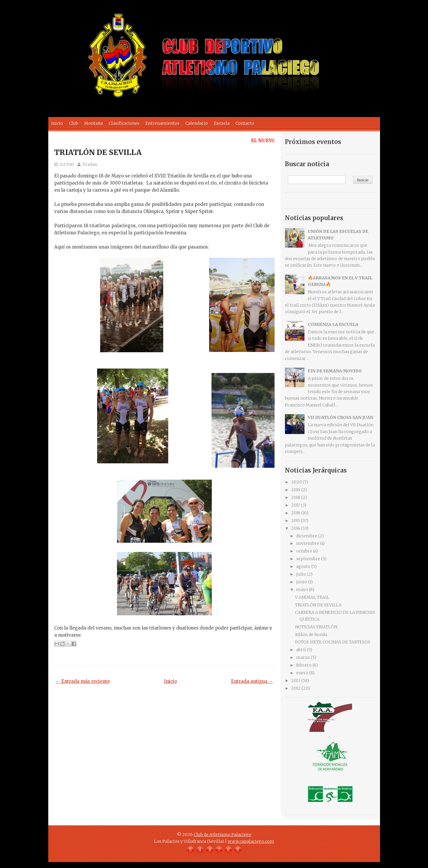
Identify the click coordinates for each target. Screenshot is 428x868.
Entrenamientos (162, 123)
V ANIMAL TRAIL (312, 597)
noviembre (308, 543)
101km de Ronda (311, 635)
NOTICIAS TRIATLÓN (316, 627)
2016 (296, 513)
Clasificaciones (124, 123)
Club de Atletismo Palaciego (223, 835)
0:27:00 (67, 164)
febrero (304, 665)
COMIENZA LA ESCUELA (333, 324)
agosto (303, 566)
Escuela (222, 123)
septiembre (308, 559)
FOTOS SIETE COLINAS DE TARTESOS (333, 642)
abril (301, 650)
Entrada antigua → (252, 681)
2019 (296, 490)
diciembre (307, 536)
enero (302, 673)
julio (301, 574)
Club (74, 123)
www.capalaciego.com (251, 841)
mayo (302, 590)
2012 (296, 688)
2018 (296, 497)
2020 (296, 482)
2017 (296, 505)
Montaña (93, 123)
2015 (296, 521)
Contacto (245, 123)
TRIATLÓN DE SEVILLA (98, 152)
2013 (296, 680)
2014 (296, 528)
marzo (303, 657)
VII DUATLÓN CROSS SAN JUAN (340, 417)
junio (302, 582)
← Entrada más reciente (83, 681)
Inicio (57, 123)
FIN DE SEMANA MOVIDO (335, 371)
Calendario (197, 123)
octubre (304, 551)
